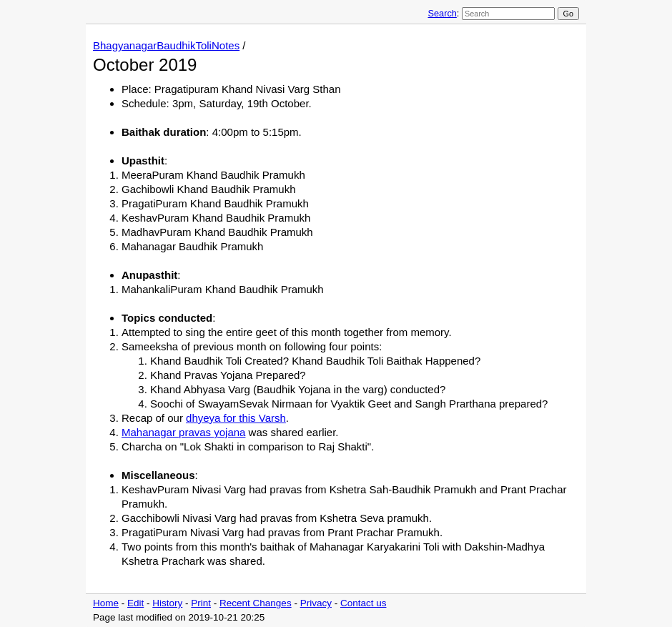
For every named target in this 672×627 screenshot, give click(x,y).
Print (201, 603)
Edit (135, 603)
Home (106, 603)
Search (442, 13)
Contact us (364, 603)
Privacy (316, 603)
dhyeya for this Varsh (236, 418)
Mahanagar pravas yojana (183, 432)
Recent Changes (256, 603)
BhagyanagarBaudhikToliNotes (166, 45)
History (167, 603)
